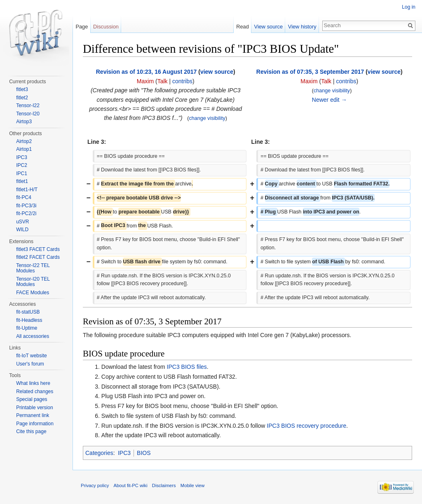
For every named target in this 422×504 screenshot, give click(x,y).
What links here (33, 383)
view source (217, 72)
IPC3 (124, 453)
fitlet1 (22, 181)
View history (302, 27)
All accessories (33, 336)
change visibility (207, 118)
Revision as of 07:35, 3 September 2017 (310, 72)
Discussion (106, 27)
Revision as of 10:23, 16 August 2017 (147, 72)
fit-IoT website (31, 356)
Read (243, 27)
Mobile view (192, 485)
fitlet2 (22, 98)
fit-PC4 (24, 197)
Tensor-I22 (28, 105)
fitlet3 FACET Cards (38, 249)
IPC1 (22, 173)
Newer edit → (329, 100)
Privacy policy (95, 485)
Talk (163, 81)
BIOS (144, 453)
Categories (99, 453)
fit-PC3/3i (26, 206)
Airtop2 (24, 141)
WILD (22, 230)
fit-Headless (29, 320)
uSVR (22, 222)
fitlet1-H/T (27, 190)
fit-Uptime (27, 328)
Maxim (145, 81)
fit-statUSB (28, 312)
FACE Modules (33, 293)
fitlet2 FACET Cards (38, 257)
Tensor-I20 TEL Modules (33, 282)
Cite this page (31, 431)
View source (268, 27)
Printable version (34, 408)
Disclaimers (164, 485)
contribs (182, 81)
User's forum (30, 364)
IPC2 (22, 165)
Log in (409, 7)
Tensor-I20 (28, 114)
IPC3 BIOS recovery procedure (306, 426)
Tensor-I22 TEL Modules (33, 268)
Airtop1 (24, 149)
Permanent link (33, 415)
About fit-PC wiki (131, 485)
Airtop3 (24, 122)
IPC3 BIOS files (187, 367)
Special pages (32, 399)
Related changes (35, 391)
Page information (35, 424)
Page (82, 27)
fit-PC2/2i (26, 213)
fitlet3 (22, 89)
